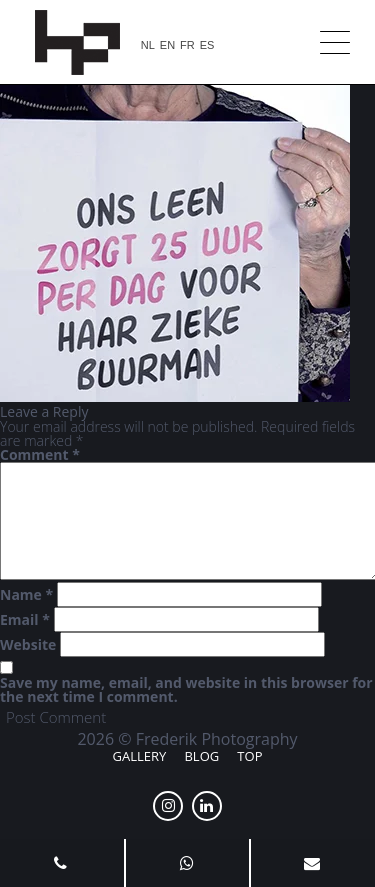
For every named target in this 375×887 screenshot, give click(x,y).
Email (25, 620)
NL (148, 45)
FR (187, 45)
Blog (201, 756)
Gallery (140, 756)
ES (207, 45)
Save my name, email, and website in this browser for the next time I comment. (186, 690)
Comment (40, 455)
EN (167, 45)
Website (28, 645)
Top (249, 756)
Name (26, 595)
